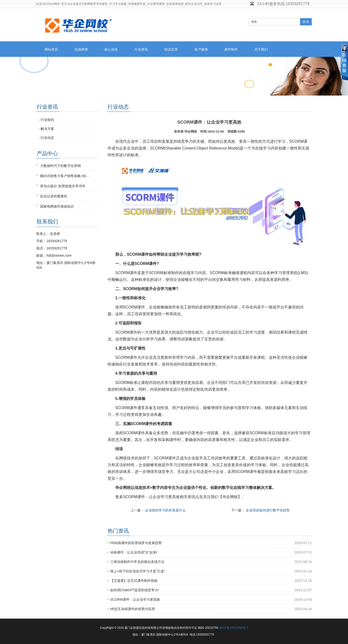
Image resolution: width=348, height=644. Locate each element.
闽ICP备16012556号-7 (233, 628)
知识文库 (171, 49)
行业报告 (47, 120)
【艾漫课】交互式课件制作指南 (134, 581)
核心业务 (111, 49)
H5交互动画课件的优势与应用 (133, 609)
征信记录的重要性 (54, 196)
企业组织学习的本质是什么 (165, 510)
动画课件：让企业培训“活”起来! (134, 552)
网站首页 (51, 49)
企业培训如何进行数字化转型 (268, 510)
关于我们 (261, 49)
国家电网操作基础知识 (57, 206)
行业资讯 (141, 49)
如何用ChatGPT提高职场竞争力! (135, 590)
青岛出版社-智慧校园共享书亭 (63, 186)
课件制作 (231, 49)
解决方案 (47, 129)
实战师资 (81, 49)
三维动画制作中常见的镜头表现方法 (137, 562)
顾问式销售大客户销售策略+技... (65, 176)
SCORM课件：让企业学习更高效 (135, 599)
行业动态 (47, 138)
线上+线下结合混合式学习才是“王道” (138, 571)
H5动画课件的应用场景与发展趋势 (136, 543)
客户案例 (201, 49)
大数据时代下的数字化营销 (60, 166)
